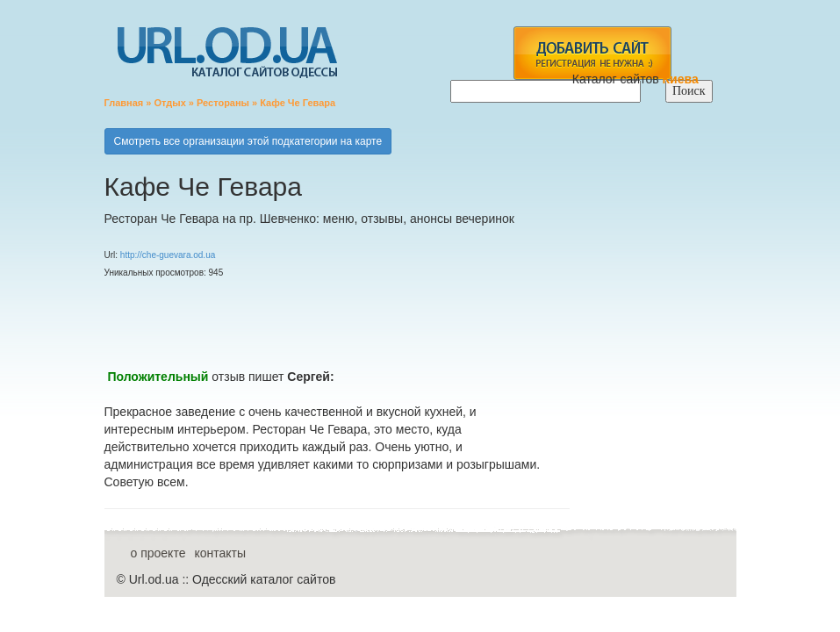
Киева (682, 79)
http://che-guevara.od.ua (168, 255)
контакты (220, 553)
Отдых (169, 103)
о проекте (158, 553)
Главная (124, 103)
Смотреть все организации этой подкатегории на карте (248, 141)
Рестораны (223, 103)
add (592, 53)
